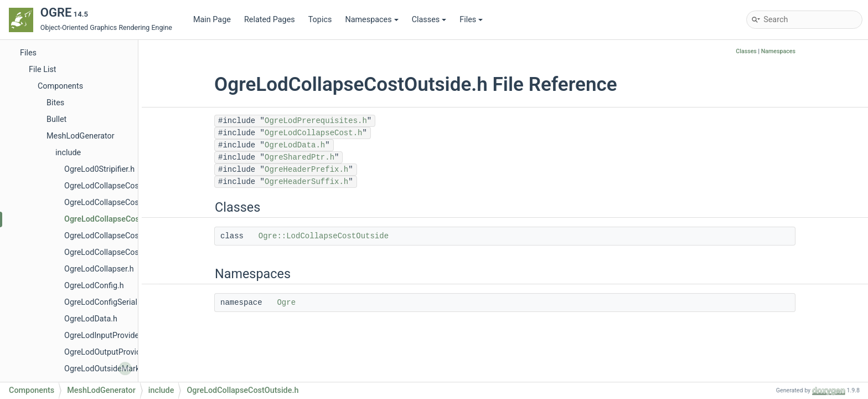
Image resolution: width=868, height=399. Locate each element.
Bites (55, 103)
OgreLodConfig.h (94, 286)
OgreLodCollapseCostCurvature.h (123, 203)
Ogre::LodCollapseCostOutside (324, 236)
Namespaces (371, 20)
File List (43, 70)
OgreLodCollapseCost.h (106, 186)
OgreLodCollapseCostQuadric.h (120, 252)
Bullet (56, 119)
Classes (429, 20)
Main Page (212, 20)
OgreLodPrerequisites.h (316, 121)
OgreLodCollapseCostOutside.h (120, 219)
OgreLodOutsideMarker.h (108, 369)
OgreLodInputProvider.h (106, 336)
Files (471, 20)
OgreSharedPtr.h (299, 157)
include (68, 153)
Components (60, 86)
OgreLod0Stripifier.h (99, 169)
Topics (320, 20)
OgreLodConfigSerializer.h (110, 302)
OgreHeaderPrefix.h (306, 170)
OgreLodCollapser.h (99, 269)
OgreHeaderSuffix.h (306, 182)
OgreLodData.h (91, 319)
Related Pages (270, 20)
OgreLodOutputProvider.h (109, 352)
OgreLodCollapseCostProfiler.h (119, 236)
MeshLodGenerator (81, 136)
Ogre (286, 303)
